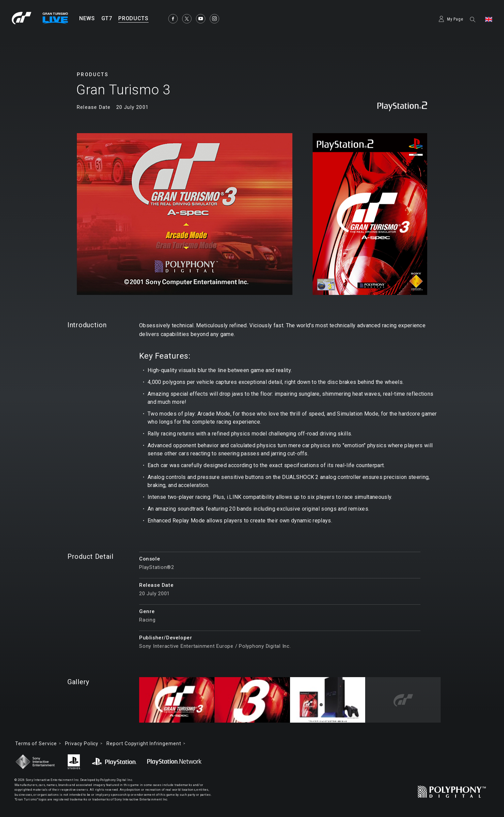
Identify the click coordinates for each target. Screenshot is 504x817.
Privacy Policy (83, 744)
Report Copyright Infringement (145, 744)
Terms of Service (36, 744)
